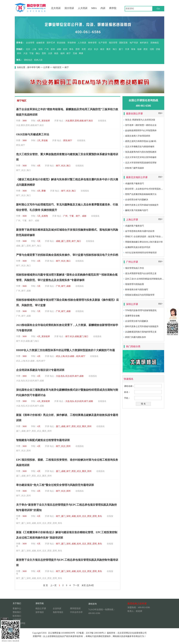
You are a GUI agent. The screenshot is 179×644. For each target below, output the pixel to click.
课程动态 (28, 60)
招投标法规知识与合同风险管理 (140, 295)
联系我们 (17, 616)
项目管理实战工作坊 (135, 268)
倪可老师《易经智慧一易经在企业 (141, 125)
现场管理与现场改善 (135, 284)
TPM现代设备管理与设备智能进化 (141, 310)
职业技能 (61, 43)
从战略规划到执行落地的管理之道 (141, 332)
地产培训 (134, 43)
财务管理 (92, 43)
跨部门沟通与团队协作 (136, 337)
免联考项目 (58, 612)
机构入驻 (38, 60)
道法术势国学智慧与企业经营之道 (141, 273)
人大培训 (83, 8)
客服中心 (17, 608)
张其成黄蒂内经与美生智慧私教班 (141, 152)
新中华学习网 (34, 67)
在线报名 (102, 121)
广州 (47, 49)
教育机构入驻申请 (137, 604)
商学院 (113, 8)
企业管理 (30, 43)
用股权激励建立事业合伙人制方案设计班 (144, 242)
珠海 (133, 49)
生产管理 (103, 43)
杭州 (65, 49)
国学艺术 (51, 43)
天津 (127, 49)
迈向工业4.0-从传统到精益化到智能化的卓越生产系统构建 (152, 279)
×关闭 (4, 619)
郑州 (19, 53)
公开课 (46, 67)
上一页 (53, 585)
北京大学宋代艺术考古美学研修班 (141, 157)
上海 (34, 49)
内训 (103, 8)
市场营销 (72, 43)
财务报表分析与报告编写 (137, 290)
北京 (28, 49)
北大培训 (56, 8)
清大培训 (69, 8)
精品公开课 (41, 608)
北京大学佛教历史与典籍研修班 (140, 147)
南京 (102, 49)
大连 (25, 53)
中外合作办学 (76, 612)
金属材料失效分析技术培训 (138, 247)
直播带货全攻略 (132, 316)
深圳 (40, 49)
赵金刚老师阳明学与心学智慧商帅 (141, 131)
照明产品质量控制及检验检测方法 (141, 194)
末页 (84, 585)
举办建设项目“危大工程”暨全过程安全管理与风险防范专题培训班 (55, 485)
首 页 (45, 585)
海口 (115, 49)
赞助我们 (17, 612)
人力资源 (82, 43)
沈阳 (152, 49)
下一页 (76, 585)
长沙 (96, 49)
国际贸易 (123, 43)
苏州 (53, 49)
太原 (50, 53)
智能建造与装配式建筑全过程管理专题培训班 (43, 440)
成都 (59, 49)
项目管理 (113, 43)
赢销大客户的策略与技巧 (137, 210)
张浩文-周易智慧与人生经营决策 (140, 120)
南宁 (69, 53)
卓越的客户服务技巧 (135, 184)
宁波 (31, 53)
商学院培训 (75, 608)
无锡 (75, 53)
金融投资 (40, 43)
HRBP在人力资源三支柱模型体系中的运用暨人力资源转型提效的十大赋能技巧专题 (65, 350)
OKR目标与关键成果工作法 (33, 134)
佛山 (38, 53)
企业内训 (57, 608)
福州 (63, 53)
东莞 (84, 49)
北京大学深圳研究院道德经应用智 (141, 163)
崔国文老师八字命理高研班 (138, 136)
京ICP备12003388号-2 (96, 633)
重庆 (108, 49)
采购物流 (155, 43)
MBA (94, 8)
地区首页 (57, 67)
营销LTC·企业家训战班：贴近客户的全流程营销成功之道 (151, 237)
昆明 (78, 49)
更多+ (161, 113)
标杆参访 (144, 43)
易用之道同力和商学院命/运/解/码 (141, 141)
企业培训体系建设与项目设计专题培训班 (40, 370)
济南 (158, 49)
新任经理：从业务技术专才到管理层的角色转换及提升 (150, 189)
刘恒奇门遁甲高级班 (135, 168)
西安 (146, 49)
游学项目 (40, 612)
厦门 (121, 49)
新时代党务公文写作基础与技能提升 (142, 205)
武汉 (90, 49)
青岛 (71, 49)
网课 (81, 53)
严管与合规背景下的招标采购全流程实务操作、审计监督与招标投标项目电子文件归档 (67, 255)
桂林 (139, 49)
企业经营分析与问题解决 (137, 200)
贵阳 (44, 53)
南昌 (56, 53)
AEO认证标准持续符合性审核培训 (141, 253)
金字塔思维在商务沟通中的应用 (140, 231)
